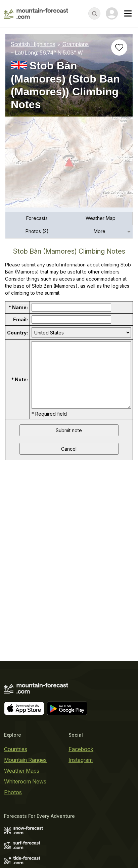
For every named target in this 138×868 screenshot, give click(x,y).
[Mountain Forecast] (36, 13)
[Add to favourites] (119, 47)
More (100, 231)
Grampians (76, 44)
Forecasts (37, 218)
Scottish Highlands (33, 44)
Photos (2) (37, 231)
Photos (13, 792)
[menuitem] (37, 219)
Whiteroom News (25, 781)
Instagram (81, 760)
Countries (16, 749)
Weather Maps (22, 771)
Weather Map (101, 218)
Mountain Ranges (25, 760)
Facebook (81, 749)
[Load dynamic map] (69, 165)
